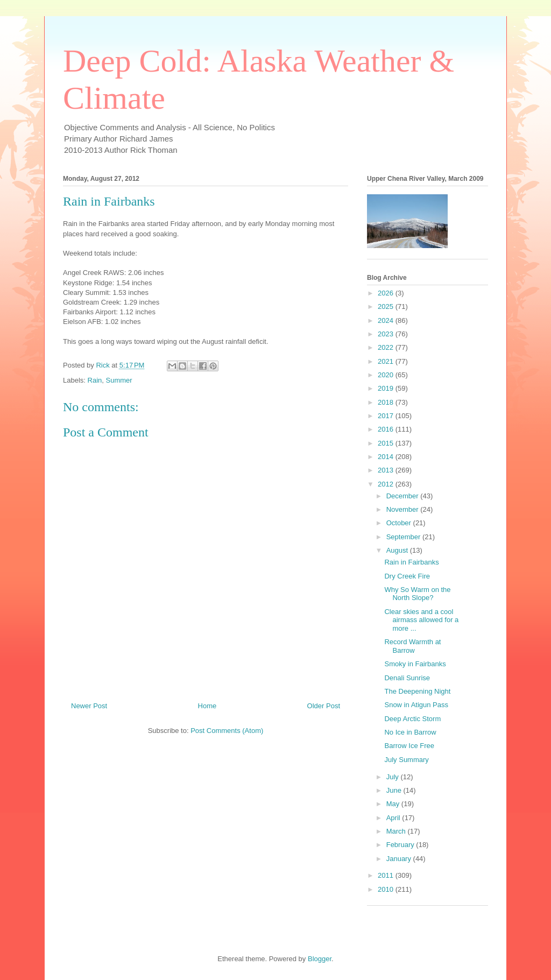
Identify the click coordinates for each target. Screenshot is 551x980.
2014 (387, 457)
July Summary (406, 760)
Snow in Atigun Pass (416, 705)
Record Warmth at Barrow (412, 646)
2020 (387, 375)
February (401, 845)
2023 (387, 334)
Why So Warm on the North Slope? (417, 594)
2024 (387, 320)
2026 (387, 293)
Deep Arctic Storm (412, 719)
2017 (387, 416)
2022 (387, 347)
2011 (387, 875)
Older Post (324, 706)
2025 (387, 306)
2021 (387, 361)
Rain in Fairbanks (411, 562)
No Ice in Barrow (410, 732)
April (394, 818)
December (404, 496)
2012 (387, 484)
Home (207, 706)
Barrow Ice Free (409, 746)
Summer (119, 380)
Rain (95, 380)
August (398, 550)
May (394, 804)
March (397, 831)
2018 (387, 402)
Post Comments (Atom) (227, 731)
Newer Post (89, 706)
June (395, 790)
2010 (387, 889)
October (400, 523)
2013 (387, 470)
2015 (387, 443)
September (404, 537)
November (404, 509)
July (394, 777)
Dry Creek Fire (407, 576)
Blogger (320, 959)
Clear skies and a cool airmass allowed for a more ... (421, 620)
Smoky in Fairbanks (415, 664)
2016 (387, 429)
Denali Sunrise (407, 678)
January (400, 859)
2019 (387, 388)
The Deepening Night (417, 691)
